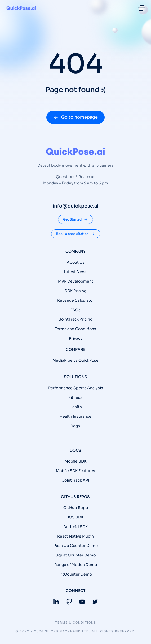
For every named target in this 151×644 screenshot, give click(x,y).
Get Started (75, 219)
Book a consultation (76, 234)
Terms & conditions (76, 623)
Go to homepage (75, 117)
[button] (141, 8)
